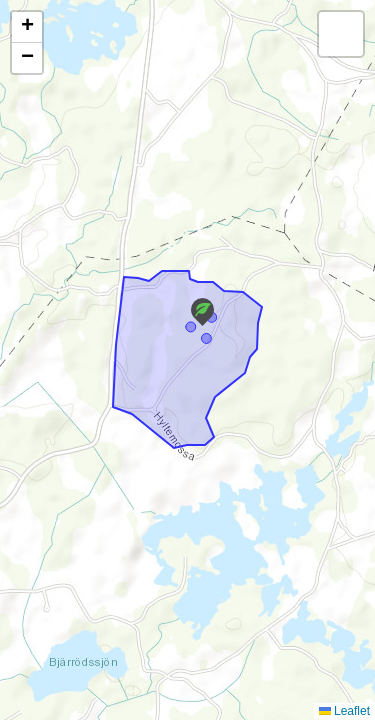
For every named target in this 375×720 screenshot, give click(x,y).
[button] (202, 312)
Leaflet (344, 711)
